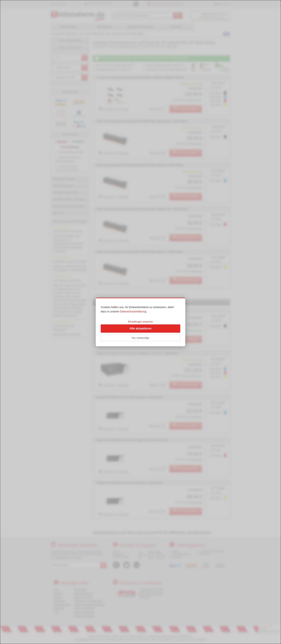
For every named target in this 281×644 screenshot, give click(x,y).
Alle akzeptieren (140, 328)
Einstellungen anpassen (140, 322)
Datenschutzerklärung (133, 311)
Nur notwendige (140, 338)
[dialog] (140, 322)
